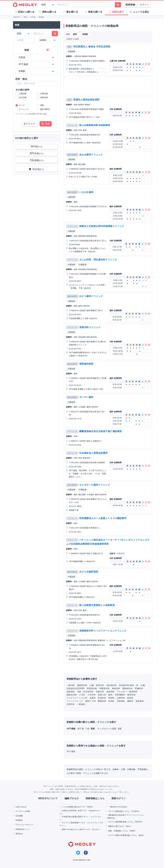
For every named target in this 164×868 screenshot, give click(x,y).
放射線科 (140, 701)
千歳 (87, 729)
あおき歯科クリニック (91, 155)
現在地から (37, 169)
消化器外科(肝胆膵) (76, 688)
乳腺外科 (100, 692)
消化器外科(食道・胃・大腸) (132, 685)
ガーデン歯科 (86, 397)
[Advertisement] (108, 86)
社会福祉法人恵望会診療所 (93, 453)
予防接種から (37, 160)
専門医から (37, 147)
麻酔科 (130, 701)
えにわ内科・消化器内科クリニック (98, 260)
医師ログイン (119, 798)
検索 (46, 124)
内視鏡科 (121, 701)
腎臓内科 (139, 688)
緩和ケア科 (90, 701)
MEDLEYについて (48, 798)
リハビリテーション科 (77, 698)
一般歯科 (81, 704)
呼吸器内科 (92, 688)
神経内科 (116, 688)
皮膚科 (93, 698)
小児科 (82, 695)
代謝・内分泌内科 (85, 692)
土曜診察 (71, 51)
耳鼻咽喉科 (120, 695)
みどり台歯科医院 (89, 572)
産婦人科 (102, 695)
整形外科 (131, 695)
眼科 (111, 695)
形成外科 (102, 698)
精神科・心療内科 (117, 698)
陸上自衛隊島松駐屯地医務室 (95, 125)
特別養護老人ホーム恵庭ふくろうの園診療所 (103, 518)
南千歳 (81, 729)
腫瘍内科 (102, 701)
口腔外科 (71, 704)
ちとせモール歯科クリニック (95, 485)
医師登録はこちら (95, 798)
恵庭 (120, 729)
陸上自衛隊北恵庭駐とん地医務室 (97, 605)
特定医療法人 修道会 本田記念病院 (92, 47)
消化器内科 (111, 685)
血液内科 (110, 692)
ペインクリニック (75, 701)
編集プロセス (72, 798)
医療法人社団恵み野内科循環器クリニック (102, 226)
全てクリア (29, 124)
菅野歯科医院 (86, 364)
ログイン (144, 5)
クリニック (72, 125)
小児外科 (92, 695)
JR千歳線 (71, 751)
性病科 (111, 701)
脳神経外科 (128, 688)
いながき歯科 (86, 192)
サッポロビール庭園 (107, 729)
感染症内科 (72, 695)
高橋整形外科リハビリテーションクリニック (103, 631)
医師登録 (130, 5)
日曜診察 (83, 265)
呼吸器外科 (105, 688)
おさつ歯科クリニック (91, 296)
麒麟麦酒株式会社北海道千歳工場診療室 (101, 431)
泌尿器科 (71, 692)
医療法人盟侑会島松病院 (86, 100)
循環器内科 (82, 685)
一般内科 (71, 685)
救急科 (130, 698)
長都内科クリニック (90, 327)
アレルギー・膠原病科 (127, 692)
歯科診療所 (72, 155)
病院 (69, 47)
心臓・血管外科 (97, 685)
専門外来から (37, 153)
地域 (27, 50)
